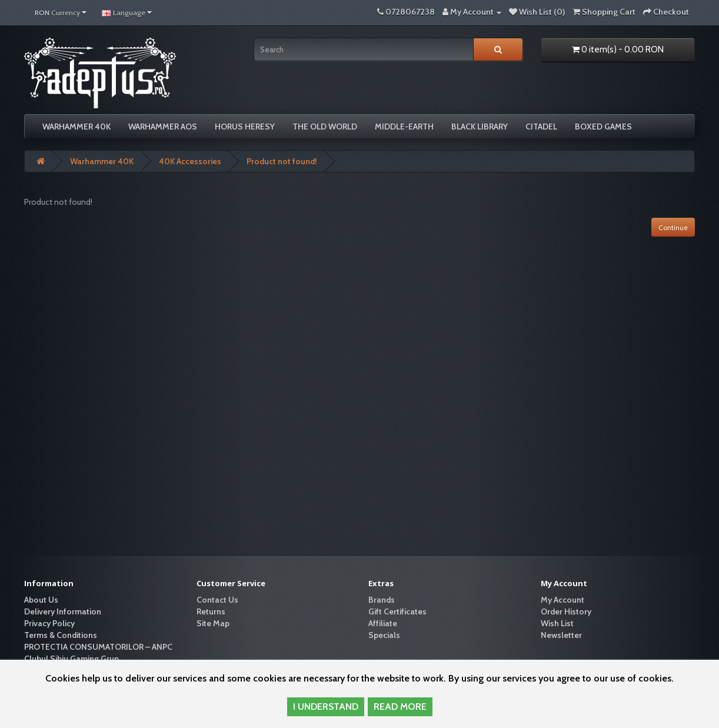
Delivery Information (63, 611)
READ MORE (400, 707)
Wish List (557, 623)
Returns (211, 611)
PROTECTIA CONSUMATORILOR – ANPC (98, 647)
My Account (562, 600)
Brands (382, 600)
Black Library (480, 127)
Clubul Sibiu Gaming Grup (71, 659)
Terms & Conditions (61, 635)
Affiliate (383, 623)
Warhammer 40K (76, 127)
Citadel (541, 127)
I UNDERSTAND (326, 707)
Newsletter (561, 635)
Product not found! (282, 161)
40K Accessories (190, 161)
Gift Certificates (397, 611)
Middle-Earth (404, 127)
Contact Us (217, 600)
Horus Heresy (245, 127)
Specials (384, 635)
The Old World (325, 127)
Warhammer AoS (163, 127)
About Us (41, 600)
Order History (566, 611)
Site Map (213, 623)
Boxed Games (603, 127)
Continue (673, 227)
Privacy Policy (49, 623)
